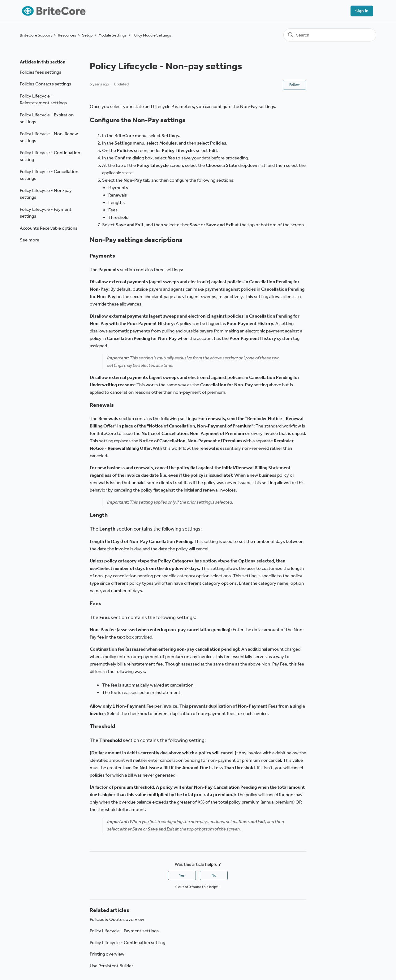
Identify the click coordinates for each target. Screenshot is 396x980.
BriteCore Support (36, 35)
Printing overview (107, 954)
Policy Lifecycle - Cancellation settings (49, 175)
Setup (87, 35)
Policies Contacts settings (45, 84)
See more (30, 240)
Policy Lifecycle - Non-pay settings (46, 194)
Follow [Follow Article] (295, 85)
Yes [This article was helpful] (182, 875)
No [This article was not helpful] (214, 875)
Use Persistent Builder (111, 966)
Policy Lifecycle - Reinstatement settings (43, 100)
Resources (67, 35)
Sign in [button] (362, 11)
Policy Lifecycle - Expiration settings (47, 118)
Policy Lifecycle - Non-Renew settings (49, 137)
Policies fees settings (41, 72)
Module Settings (112, 35)
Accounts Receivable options (49, 228)
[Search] (330, 35)
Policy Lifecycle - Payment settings (46, 213)
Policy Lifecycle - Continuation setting (50, 156)
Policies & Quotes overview (117, 919)
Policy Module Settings (152, 35)
